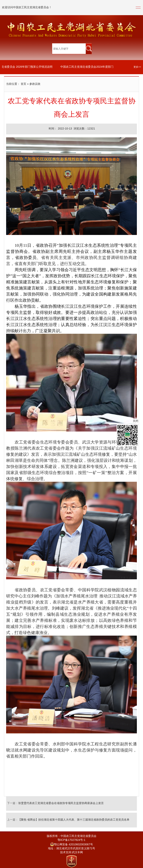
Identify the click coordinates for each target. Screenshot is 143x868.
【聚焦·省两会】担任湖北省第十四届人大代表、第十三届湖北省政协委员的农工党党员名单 (74, 820)
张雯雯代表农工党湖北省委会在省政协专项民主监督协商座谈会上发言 (61, 803)
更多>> (137, 67)
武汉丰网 (77, 853)
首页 (23, 84)
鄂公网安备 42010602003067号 (71, 845)
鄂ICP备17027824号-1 (71, 840)
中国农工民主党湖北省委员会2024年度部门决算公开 (94, 67)
